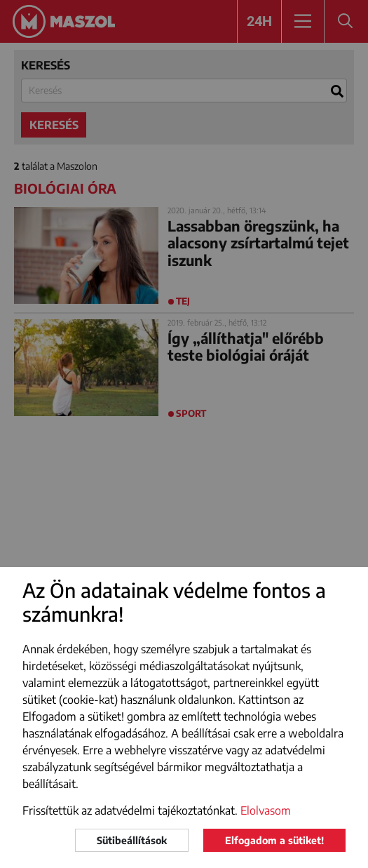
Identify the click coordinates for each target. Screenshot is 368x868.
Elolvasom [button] (266, 810)
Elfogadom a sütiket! (274, 840)
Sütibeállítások (132, 840)
